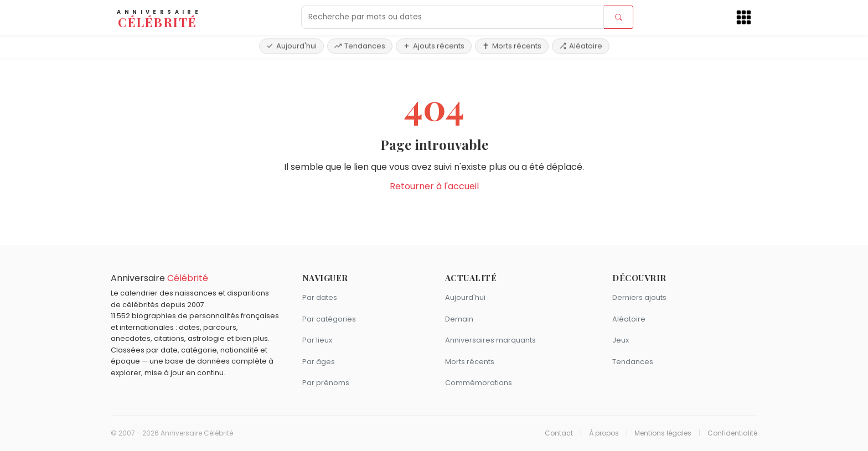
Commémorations (479, 383)
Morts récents (512, 46)
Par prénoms (326, 383)
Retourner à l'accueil (434, 186)
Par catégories (329, 319)
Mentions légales (663, 433)
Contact (559, 433)
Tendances (360, 46)
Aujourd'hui (291, 46)
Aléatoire (581, 46)
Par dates (320, 297)
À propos (604, 433)
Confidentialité (732, 433)
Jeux (621, 340)
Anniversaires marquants (490, 340)
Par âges (319, 362)
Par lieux (317, 340)
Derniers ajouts (639, 297)
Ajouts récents (434, 46)
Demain (459, 319)
